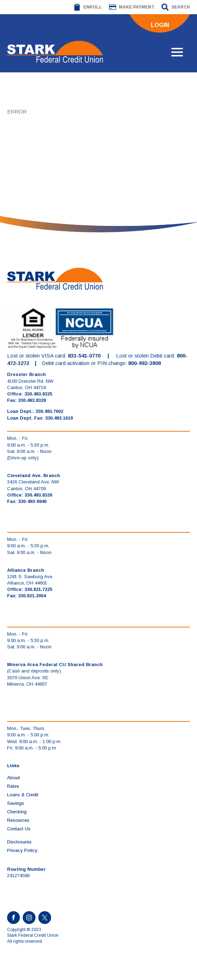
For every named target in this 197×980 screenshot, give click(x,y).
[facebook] (13, 918)
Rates (13, 786)
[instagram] (29, 918)
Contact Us (19, 829)
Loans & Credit (23, 795)
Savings (16, 803)
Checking (17, 812)
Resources (18, 820)
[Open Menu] (177, 52)
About (13, 778)
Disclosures (19, 842)
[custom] (45, 918)
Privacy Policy (22, 850)
